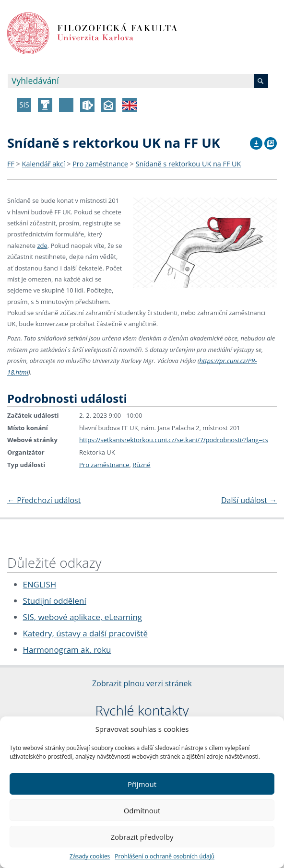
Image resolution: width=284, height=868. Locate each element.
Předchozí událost (44, 500)
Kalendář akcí (44, 164)
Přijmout (142, 784)
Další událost (249, 500)
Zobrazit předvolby (142, 837)
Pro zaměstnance (100, 164)
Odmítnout (142, 810)
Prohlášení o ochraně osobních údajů (165, 856)
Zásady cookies (90, 856)
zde (42, 246)
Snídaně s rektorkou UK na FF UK (189, 164)
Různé (141, 465)
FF (11, 164)
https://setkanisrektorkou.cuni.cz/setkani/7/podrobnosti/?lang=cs (174, 440)
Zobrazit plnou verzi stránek (142, 683)
